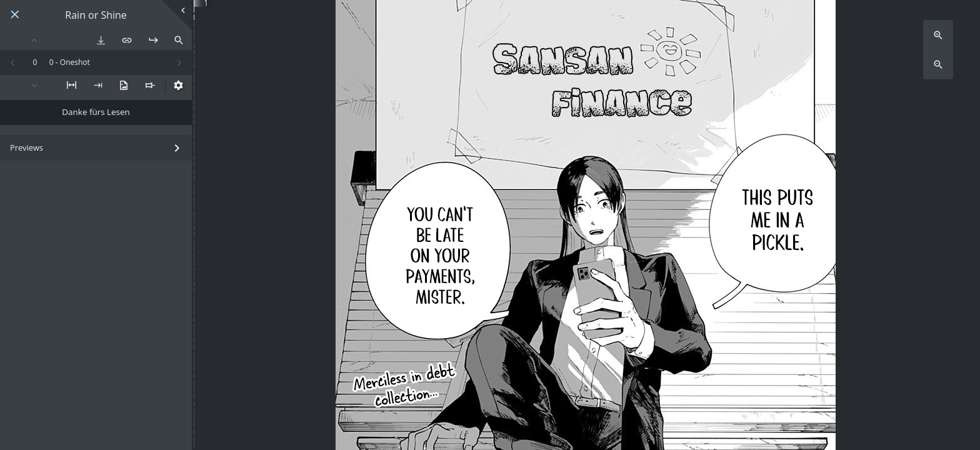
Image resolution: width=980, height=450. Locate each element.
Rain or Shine (96, 15)
